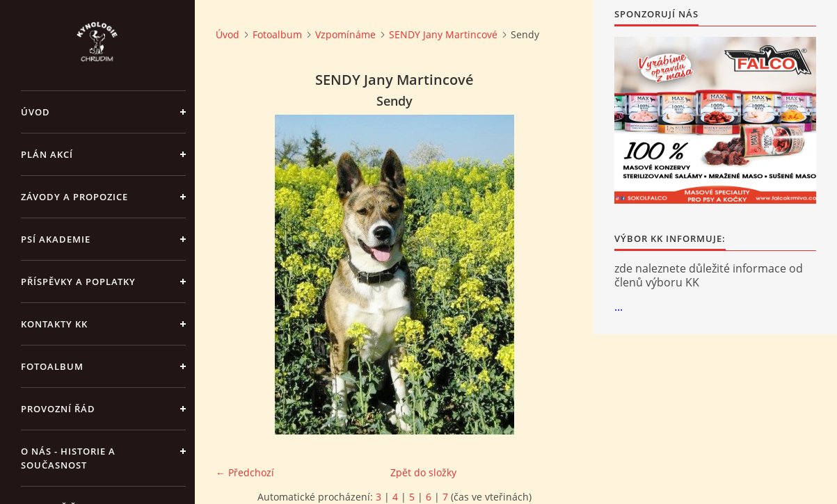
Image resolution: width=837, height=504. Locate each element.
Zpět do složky (423, 472)
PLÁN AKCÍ (47, 154)
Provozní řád (58, 409)
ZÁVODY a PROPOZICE (74, 197)
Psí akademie (56, 239)
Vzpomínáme (345, 34)
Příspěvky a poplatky (78, 282)
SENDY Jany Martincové (443, 34)
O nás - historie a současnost (68, 458)
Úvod (35, 112)
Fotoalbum (52, 366)
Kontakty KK (54, 324)
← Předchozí (245, 472)
